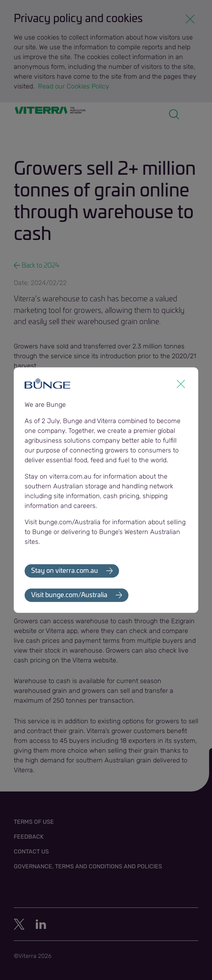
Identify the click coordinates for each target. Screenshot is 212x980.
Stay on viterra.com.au (65, 571)
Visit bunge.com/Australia (69, 595)
